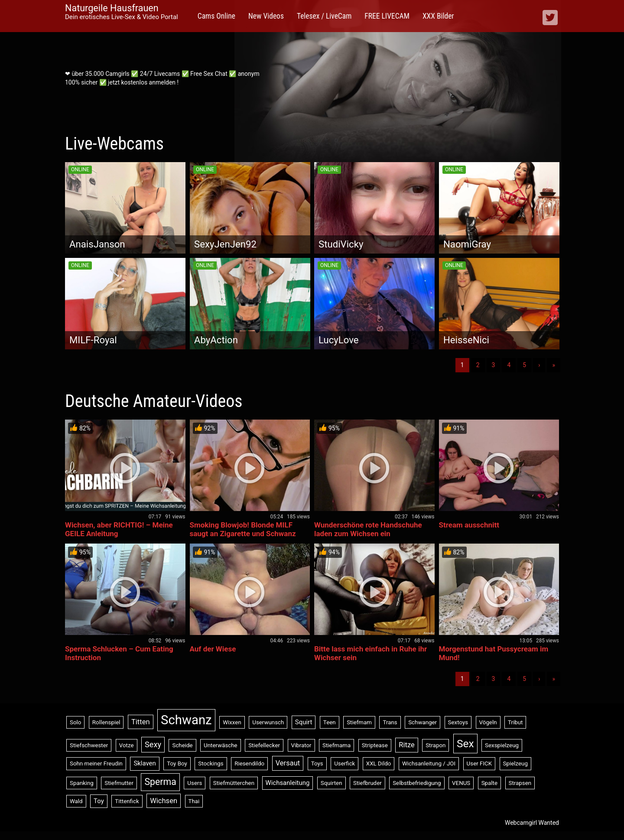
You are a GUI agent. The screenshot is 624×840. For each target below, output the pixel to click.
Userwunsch (268, 722)
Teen (330, 722)
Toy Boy (177, 763)
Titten (141, 722)
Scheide (182, 745)
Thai (194, 801)
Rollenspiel (106, 722)
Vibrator (301, 745)
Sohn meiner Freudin (96, 763)
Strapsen (520, 783)
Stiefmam (359, 722)
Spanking (82, 783)
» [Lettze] (554, 365)
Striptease (375, 745)
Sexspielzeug (502, 745)
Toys (317, 763)
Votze (127, 745)
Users (195, 783)
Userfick (344, 763)
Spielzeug (515, 763)
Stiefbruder (367, 783)
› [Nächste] (539, 365)
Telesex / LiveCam (324, 16)
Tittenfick (127, 801)
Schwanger (422, 722)
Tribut (515, 722)
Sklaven (145, 763)
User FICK (479, 763)
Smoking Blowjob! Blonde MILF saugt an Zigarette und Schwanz (243, 529)
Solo (75, 722)
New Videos (266, 16)
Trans (390, 722)
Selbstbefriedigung (417, 783)
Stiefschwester (89, 745)
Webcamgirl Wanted (532, 823)
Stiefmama (336, 745)
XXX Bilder (438, 16)
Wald (76, 801)
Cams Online (216, 16)
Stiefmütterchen (234, 783)
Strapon (435, 745)
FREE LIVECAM (387, 16)
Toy (99, 801)
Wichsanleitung (288, 783)
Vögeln (488, 722)
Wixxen (232, 722)
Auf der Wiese (213, 649)
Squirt (304, 722)
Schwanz (186, 720)
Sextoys (458, 722)
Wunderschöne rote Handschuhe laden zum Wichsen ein (368, 529)
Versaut (288, 763)
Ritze (406, 745)
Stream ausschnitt (469, 525)
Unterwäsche (221, 745)
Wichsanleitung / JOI (429, 763)
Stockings (211, 763)
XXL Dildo (379, 763)
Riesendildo (249, 763)
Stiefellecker (264, 745)
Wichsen (164, 801)
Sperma (160, 782)
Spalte (489, 783)
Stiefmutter (119, 783)
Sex (465, 744)
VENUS (461, 783)
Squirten (331, 783)
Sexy (153, 744)
